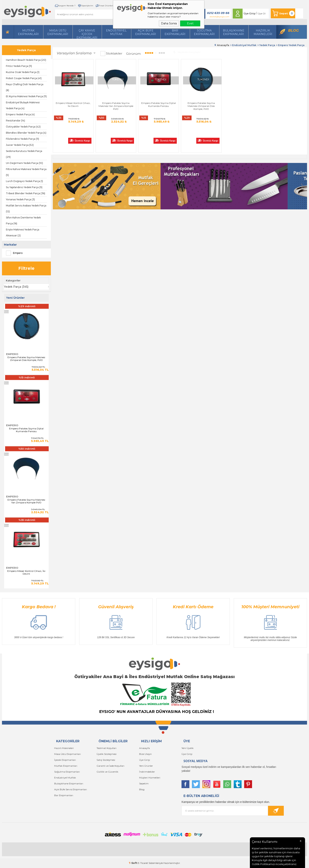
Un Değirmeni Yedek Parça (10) (24, 163)
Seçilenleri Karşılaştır (187, 52)
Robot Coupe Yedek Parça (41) (24, 78)
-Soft (133, 863)
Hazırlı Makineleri (64, 748)
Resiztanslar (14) (15, 121)
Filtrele (26, 268)
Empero (14, 253)
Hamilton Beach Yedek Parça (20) (26, 60)
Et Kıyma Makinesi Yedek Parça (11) (26, 96)
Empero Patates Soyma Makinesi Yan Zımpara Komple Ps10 (26, 501)
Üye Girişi (250, 13)
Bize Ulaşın (145, 754)
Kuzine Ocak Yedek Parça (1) (23, 72)
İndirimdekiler (147, 772)
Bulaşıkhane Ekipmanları (234, 32)
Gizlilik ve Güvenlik (107, 772)
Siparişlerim (87, 6)
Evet (190, 23)
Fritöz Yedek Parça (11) (19, 66)
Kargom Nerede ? (67, 6)
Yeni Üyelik (188, 748)
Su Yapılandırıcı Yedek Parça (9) (24, 187)
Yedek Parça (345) (16, 287)
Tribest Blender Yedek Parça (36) (26, 193)
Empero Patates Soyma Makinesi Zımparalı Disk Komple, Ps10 (26, 359)
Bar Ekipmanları (64, 795)
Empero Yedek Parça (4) (20, 114)
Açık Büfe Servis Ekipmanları (71, 789)
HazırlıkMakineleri (263, 32)
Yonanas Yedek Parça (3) (20, 199)
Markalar (10, 245)
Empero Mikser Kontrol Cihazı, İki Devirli (26, 572)
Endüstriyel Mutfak (116, 32)
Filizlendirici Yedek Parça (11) (22, 139)
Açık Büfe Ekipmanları (146, 32)
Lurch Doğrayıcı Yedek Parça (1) (24, 181)
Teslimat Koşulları (107, 748)
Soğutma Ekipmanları (204, 32)
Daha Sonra (169, 23)
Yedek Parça (26, 50)
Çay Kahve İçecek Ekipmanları (87, 34)
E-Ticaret (143, 863)
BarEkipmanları (175, 32)
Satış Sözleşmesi (106, 760)
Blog (293, 31)
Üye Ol (262, 13)
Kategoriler (13, 280)
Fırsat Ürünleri (106, 6)
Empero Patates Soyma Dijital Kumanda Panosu (26, 430)
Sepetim (144, 783)
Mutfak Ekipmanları (28, 32)
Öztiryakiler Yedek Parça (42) (23, 127)
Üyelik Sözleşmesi (107, 754)
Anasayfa (144, 748)
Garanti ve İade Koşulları (110, 766)
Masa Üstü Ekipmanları (58, 32)
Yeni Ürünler (146, 766)
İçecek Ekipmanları (65, 760)
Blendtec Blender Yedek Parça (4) (26, 133)
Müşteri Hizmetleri (150, 778)
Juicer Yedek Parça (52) (20, 145)
